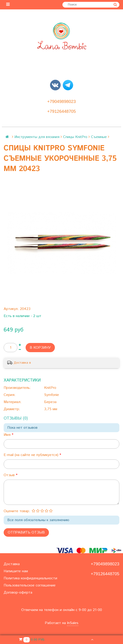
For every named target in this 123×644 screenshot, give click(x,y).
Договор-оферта (18, 593)
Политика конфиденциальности (30, 578)
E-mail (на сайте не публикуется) (32, 455)
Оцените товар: (17, 511)
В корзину (40, 348)
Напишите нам (16, 571)
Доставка (12, 564)
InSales (73, 623)
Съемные (99, 137)
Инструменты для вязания (37, 137)
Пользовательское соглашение (30, 585)
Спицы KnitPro (75, 137)
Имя (8, 435)
